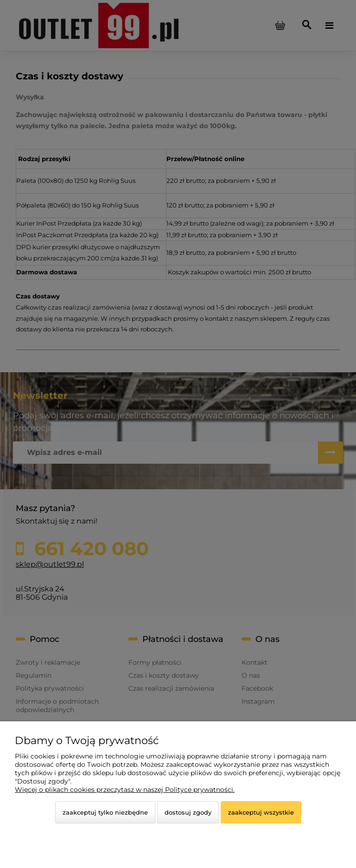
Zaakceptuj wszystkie (261, 812)
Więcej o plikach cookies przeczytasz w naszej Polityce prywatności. (125, 790)
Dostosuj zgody (188, 812)
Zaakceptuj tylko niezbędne (105, 812)
